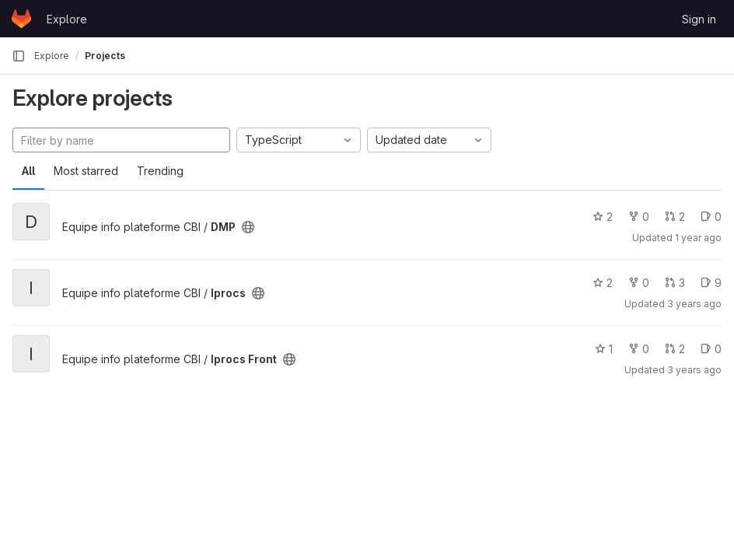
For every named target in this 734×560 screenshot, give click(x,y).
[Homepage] (21, 19)
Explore (67, 19)
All (28, 171)
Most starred (86, 171)
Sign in (699, 19)
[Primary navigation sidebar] (19, 56)
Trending (160, 171)
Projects (105, 56)
